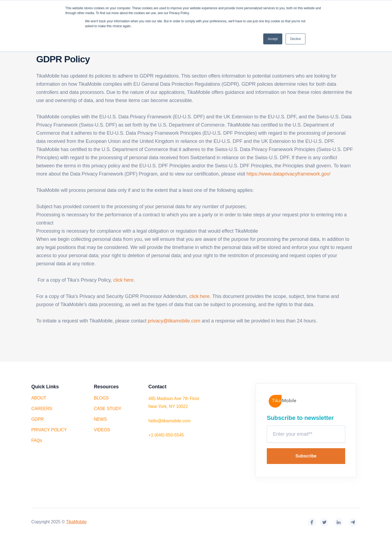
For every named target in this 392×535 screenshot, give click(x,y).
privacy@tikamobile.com (175, 321)
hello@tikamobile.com (169, 421)
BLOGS (101, 398)
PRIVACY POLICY (49, 430)
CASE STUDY (108, 409)
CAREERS (42, 409)
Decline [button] (295, 39)
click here (123, 280)
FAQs (37, 440)
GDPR (38, 419)
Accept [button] (273, 39)
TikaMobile (76, 522)
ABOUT (39, 398)
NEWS (100, 419)
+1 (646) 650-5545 (166, 435)
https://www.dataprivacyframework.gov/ (289, 174)
